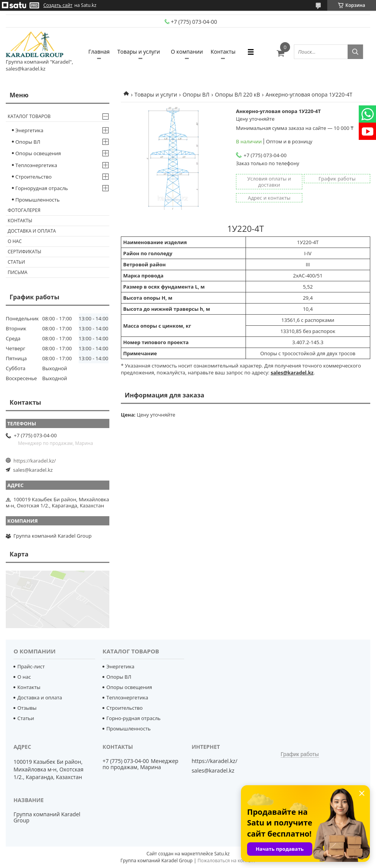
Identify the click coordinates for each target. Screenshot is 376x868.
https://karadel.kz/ (35, 461)
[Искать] (355, 52)
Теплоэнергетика (36, 165)
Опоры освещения (38, 153)
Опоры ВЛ (196, 94)
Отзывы (27, 708)
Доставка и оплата (32, 231)
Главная (99, 52)
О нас (15, 241)
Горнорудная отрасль (42, 188)
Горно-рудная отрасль (133, 718)
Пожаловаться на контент (227, 861)
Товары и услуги (139, 52)
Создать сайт (58, 5)
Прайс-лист (31, 666)
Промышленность (37, 200)
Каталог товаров (29, 116)
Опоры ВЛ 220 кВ (237, 94)
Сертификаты (25, 252)
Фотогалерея (24, 210)
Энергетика (29, 130)
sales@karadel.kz (33, 470)
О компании (187, 52)
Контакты (223, 52)
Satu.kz (222, 854)
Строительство (34, 177)
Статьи (16, 262)
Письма (17, 272)
